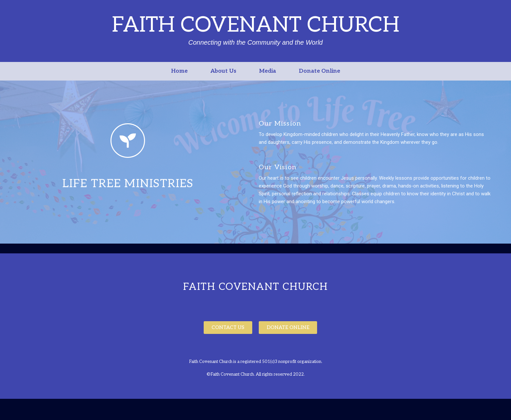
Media (268, 71)
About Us (223, 71)
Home (179, 71)
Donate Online (320, 71)
